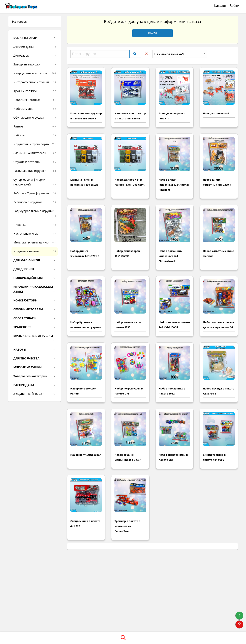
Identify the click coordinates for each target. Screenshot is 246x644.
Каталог (220, 6)
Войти (235, 6)
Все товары (20, 21)
